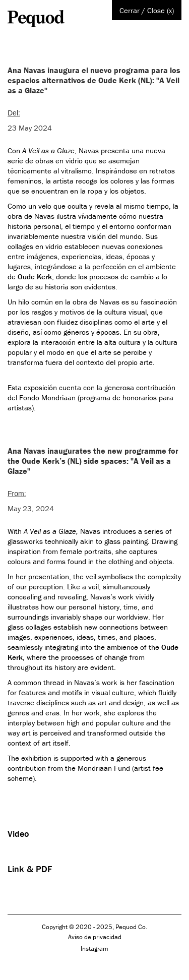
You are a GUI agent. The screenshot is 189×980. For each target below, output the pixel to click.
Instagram (94, 948)
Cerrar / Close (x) (147, 10)
